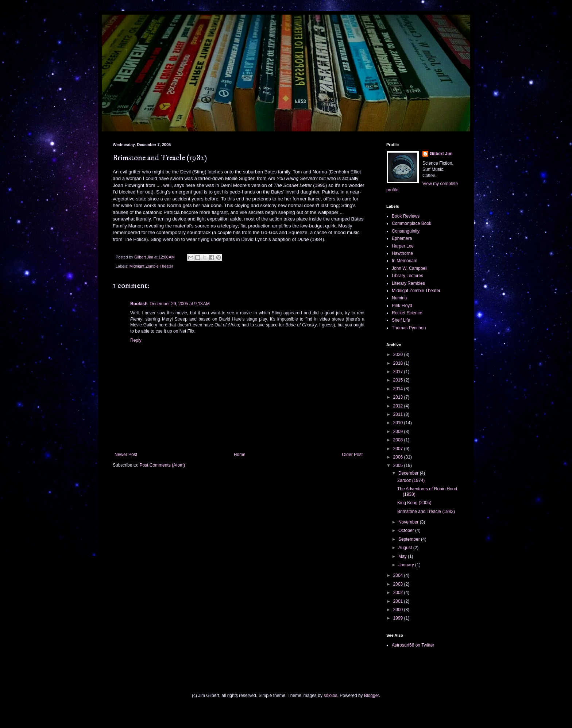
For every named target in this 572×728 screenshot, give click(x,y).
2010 (399, 423)
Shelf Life (401, 320)
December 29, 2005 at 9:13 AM (179, 304)
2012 (399, 406)
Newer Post (126, 455)
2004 (399, 575)
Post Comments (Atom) (162, 465)
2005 (399, 465)
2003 (399, 584)
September (410, 539)
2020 (399, 355)
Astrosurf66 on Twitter (413, 645)
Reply (136, 340)
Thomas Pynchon (409, 328)
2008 (399, 440)
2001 (399, 601)
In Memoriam (405, 261)
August (406, 548)
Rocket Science (407, 313)
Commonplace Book (411, 223)
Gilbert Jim (441, 154)
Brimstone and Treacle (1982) (426, 511)
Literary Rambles (408, 283)
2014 (399, 389)
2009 (399, 432)
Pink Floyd (402, 306)
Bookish (139, 304)
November (409, 522)
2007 (399, 449)
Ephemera (402, 238)
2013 (399, 397)
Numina (399, 298)
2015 (399, 380)
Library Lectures (407, 276)
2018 (399, 363)
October (407, 530)
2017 (399, 372)
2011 (399, 414)
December (409, 473)
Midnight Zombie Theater (151, 266)
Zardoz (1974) (411, 480)
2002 (399, 593)
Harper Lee (403, 246)
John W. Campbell (409, 268)
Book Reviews (406, 216)
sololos (330, 696)
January (407, 565)
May (403, 556)
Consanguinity (406, 231)
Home (240, 455)
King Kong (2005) (414, 503)
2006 (399, 457)
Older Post (352, 455)
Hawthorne (402, 253)
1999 (399, 618)
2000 (399, 610)
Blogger (372, 696)
